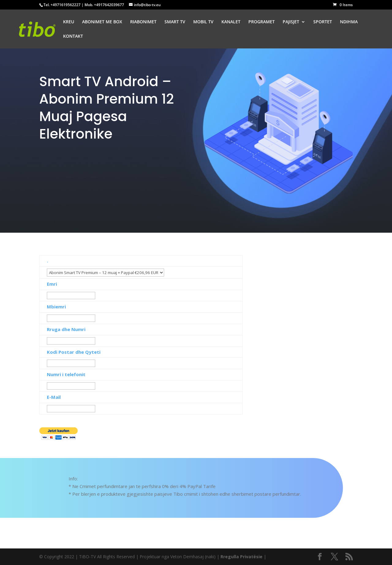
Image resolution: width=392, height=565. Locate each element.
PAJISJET (291, 22)
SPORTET (323, 22)
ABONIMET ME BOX (102, 22)
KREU (69, 22)
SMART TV (175, 22)
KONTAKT (73, 36)
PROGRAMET (262, 22)
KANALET (231, 22)
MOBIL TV (203, 22)
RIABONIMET (143, 22)
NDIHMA (349, 22)
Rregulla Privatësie (241, 557)
